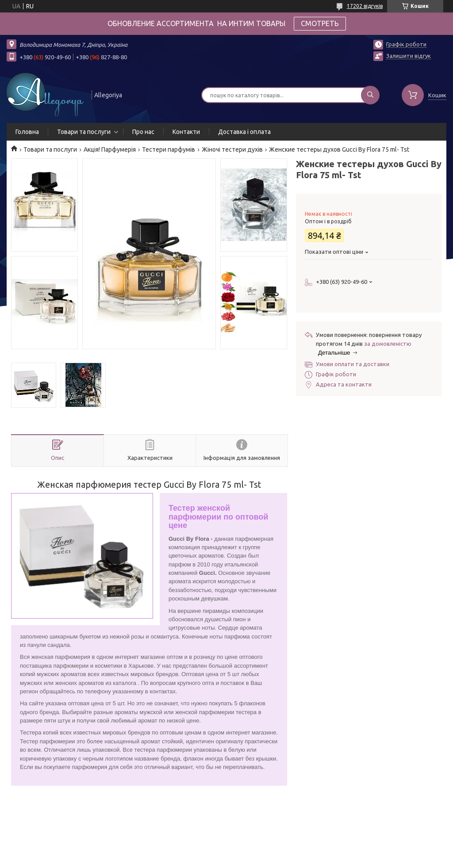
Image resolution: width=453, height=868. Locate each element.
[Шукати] (370, 95)
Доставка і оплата (244, 132)
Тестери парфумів (169, 149)
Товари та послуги (84, 132)
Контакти (186, 132)
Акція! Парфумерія (110, 149)
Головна (27, 132)
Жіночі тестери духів (232, 149)
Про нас (143, 132)
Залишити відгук (409, 56)
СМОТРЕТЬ (320, 23)
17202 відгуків (365, 6)
